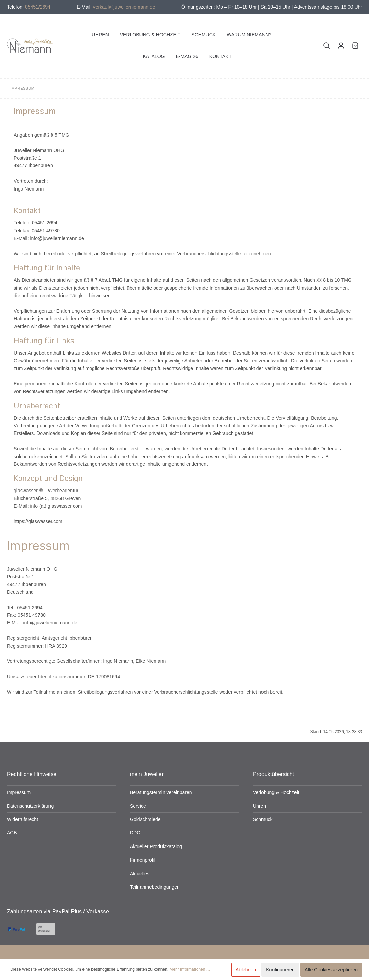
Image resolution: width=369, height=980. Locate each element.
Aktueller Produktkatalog (156, 846)
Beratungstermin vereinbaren (161, 792)
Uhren (259, 806)
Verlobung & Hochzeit (276, 792)
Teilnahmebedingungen (155, 887)
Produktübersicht (273, 774)
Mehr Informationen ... (189, 969)
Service (138, 806)
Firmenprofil (143, 860)
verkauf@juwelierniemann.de (124, 7)
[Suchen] (327, 46)
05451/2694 (38, 7)
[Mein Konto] (341, 46)
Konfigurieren (280, 970)
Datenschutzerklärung (30, 806)
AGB (12, 833)
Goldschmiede (145, 819)
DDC (135, 833)
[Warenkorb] (355, 46)
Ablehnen (246, 970)
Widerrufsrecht (23, 819)
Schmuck (263, 819)
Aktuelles (140, 874)
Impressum (19, 792)
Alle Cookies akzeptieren (331, 970)
